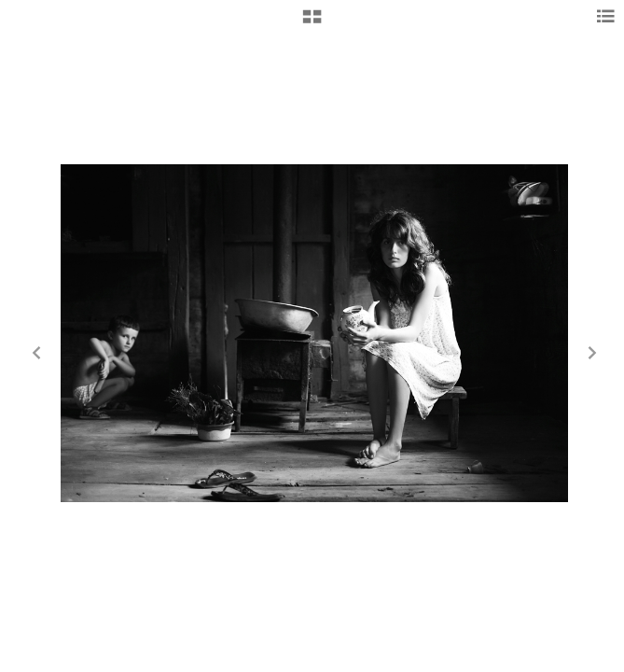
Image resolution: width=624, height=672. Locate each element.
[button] (312, 23)
